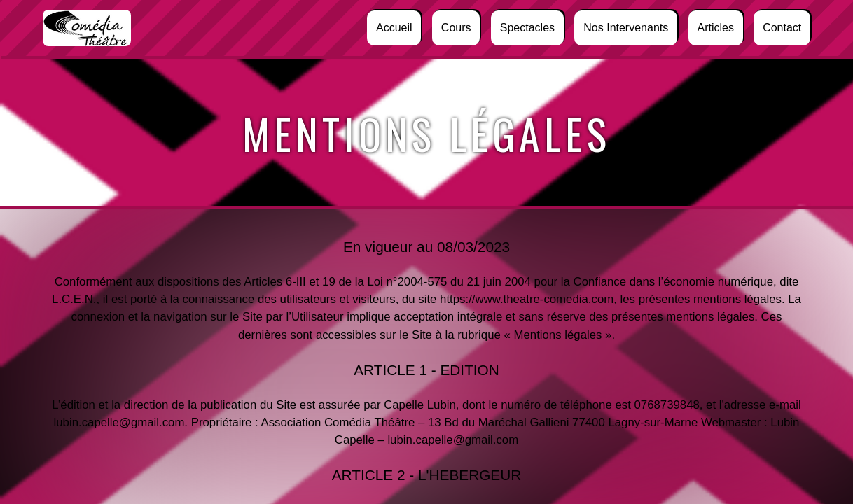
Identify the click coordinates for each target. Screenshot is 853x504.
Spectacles (527, 28)
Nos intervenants (626, 28)
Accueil (394, 28)
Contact (782, 28)
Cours (456, 28)
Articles (715, 28)
